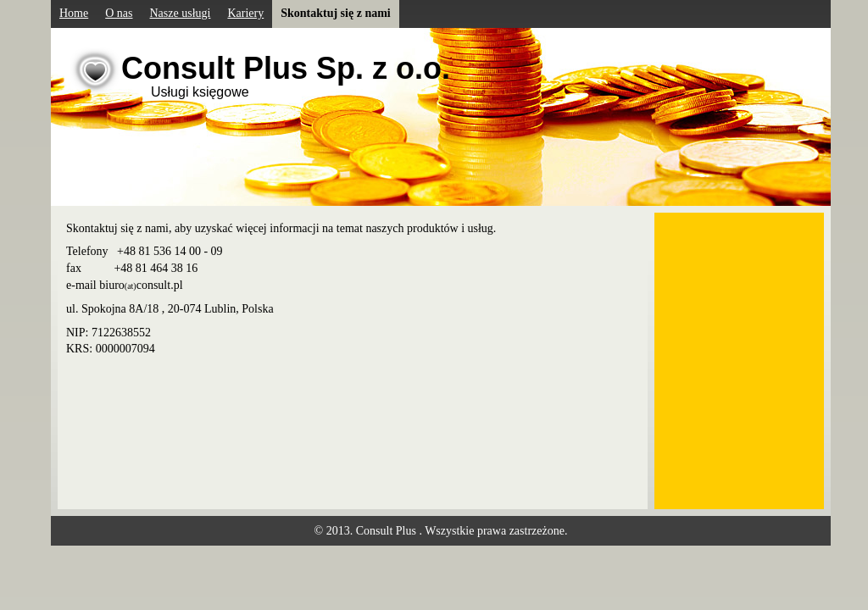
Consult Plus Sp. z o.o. (286, 68)
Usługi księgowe (200, 92)
